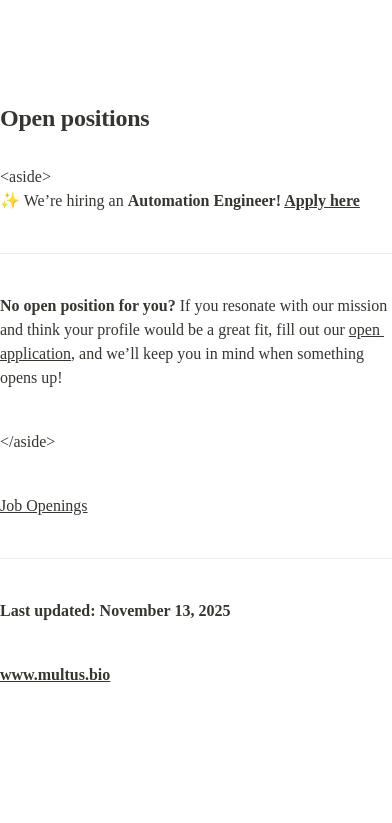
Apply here (322, 200)
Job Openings (44, 505)
